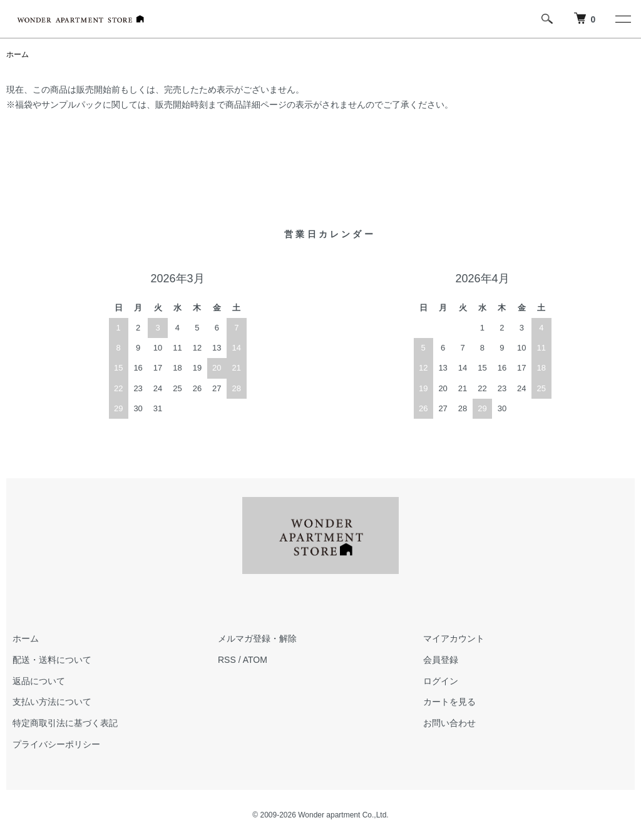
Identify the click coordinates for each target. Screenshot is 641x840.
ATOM (255, 660)
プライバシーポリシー (56, 744)
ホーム (18, 54)
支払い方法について (52, 702)
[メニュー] (622, 19)
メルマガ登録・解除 (257, 638)
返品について (39, 681)
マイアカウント (454, 638)
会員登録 (441, 660)
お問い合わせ (449, 723)
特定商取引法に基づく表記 (65, 723)
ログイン (441, 681)
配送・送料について (52, 660)
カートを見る (449, 702)
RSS (227, 660)
